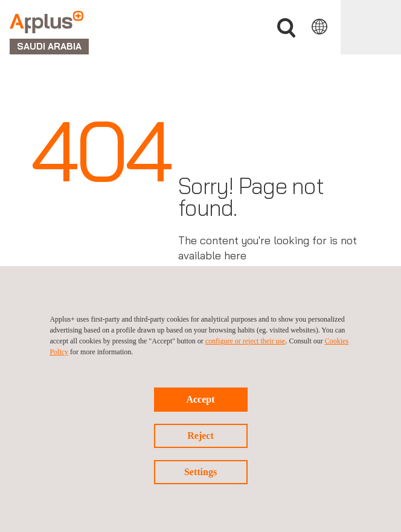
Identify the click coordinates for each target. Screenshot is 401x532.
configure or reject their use (245, 341)
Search (286, 28)
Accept (200, 399)
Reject (200, 436)
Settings (200, 472)
